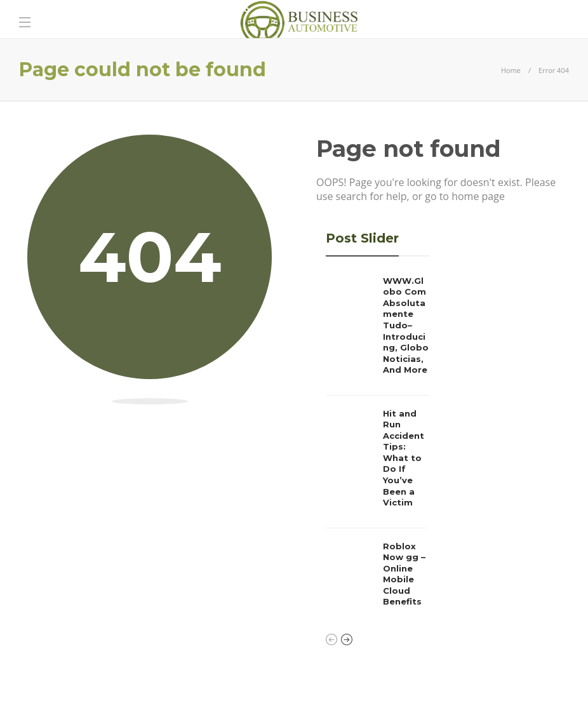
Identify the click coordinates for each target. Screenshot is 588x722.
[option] (378, 445)
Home (511, 70)
